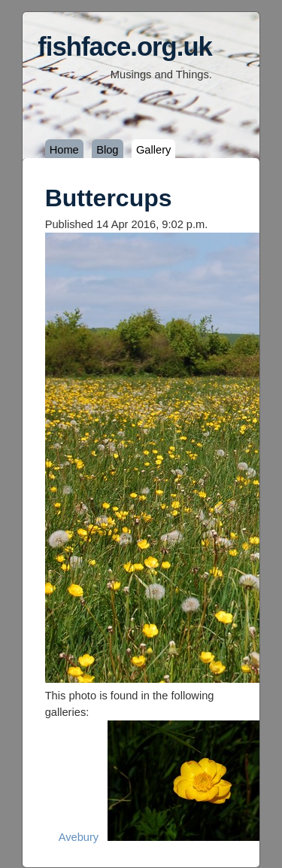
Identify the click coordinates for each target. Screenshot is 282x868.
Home (64, 150)
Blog (107, 150)
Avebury (79, 837)
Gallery (153, 150)
